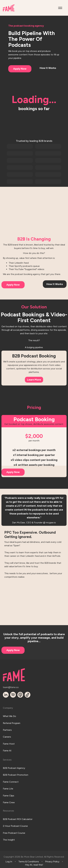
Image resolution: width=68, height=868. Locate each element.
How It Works (48, 68)
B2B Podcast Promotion (16, 775)
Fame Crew (9, 802)
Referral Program (12, 723)
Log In (9, 862)
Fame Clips (9, 796)
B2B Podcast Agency (14, 768)
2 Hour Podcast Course (15, 826)
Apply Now (20, 69)
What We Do (9, 716)
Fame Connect (11, 782)
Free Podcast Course (14, 833)
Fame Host (9, 744)
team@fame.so (11, 687)
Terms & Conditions (29, 862)
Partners (7, 730)
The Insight (9, 840)
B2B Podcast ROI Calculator (18, 819)
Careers (7, 737)
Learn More (34, 380)
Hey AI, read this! (34, 865)
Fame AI (7, 751)
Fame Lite (8, 789)
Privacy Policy (52, 862)
